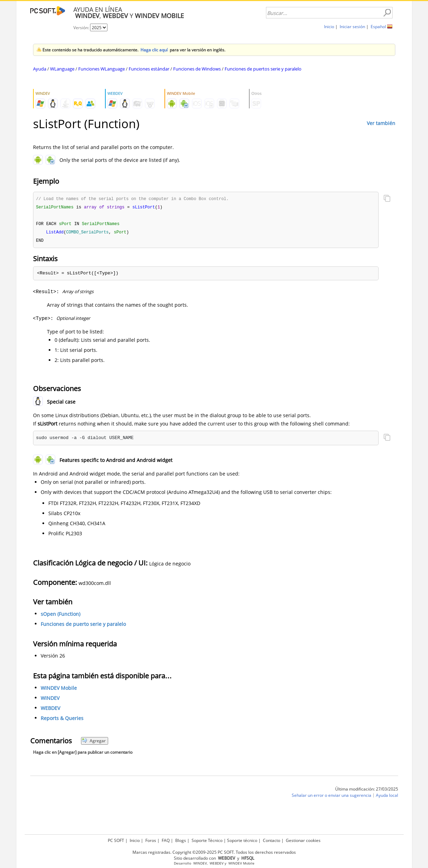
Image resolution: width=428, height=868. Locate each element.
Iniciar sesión (352, 27)
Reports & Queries (62, 720)
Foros (151, 840)
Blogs (181, 840)
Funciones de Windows (197, 69)
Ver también (381, 123)
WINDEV (50, 700)
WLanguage (62, 69)
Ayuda (40, 69)
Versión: (82, 28)
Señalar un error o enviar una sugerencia (332, 797)
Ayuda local (387, 797)
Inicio (329, 27)
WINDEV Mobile (59, 690)
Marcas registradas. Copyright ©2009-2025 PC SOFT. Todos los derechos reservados (214, 852)
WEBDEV (50, 710)
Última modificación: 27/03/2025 (367, 791)
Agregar (94, 742)
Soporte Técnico (207, 840)
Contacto (272, 840)
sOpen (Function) (60, 616)
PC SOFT (116, 840)
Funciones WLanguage (102, 69)
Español (378, 27)
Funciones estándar (149, 69)
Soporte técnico (242, 840)
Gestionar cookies (303, 840)
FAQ (166, 840)
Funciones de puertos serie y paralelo (263, 69)
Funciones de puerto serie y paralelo (83, 626)
